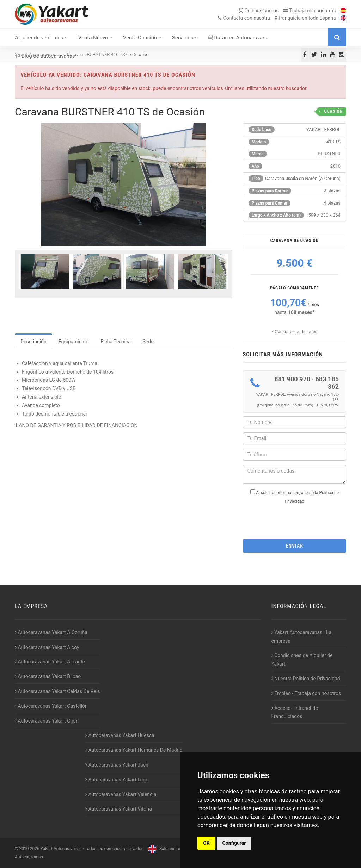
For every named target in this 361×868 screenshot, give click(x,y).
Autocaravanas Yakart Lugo (117, 780)
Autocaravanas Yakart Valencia (121, 794)
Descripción (33, 342)
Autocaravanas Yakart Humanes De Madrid (134, 750)
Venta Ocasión (143, 38)
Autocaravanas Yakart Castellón (51, 706)
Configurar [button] (234, 843)
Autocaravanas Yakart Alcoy (47, 647)
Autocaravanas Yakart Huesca (120, 735)
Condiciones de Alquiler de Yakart (302, 660)
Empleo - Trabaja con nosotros (306, 693)
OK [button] (206, 843)
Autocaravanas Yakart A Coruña (51, 632)
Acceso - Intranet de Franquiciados (295, 712)
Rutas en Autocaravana (238, 38)
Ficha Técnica (116, 342)
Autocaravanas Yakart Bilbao (48, 676)
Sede (148, 342)
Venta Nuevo (96, 38)
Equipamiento (74, 342)
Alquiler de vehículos (41, 38)
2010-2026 (29, 849)
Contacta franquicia (277, 18)
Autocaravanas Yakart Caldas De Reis (57, 691)
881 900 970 (292, 379)
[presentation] (296, 520)
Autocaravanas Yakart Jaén (117, 765)
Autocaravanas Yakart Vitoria (119, 809)
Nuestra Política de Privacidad (306, 679)
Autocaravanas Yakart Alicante (50, 662)
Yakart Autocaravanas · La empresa (302, 637)
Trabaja (310, 11)
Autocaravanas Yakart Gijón (47, 721)
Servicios (185, 38)
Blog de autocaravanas (45, 56)
